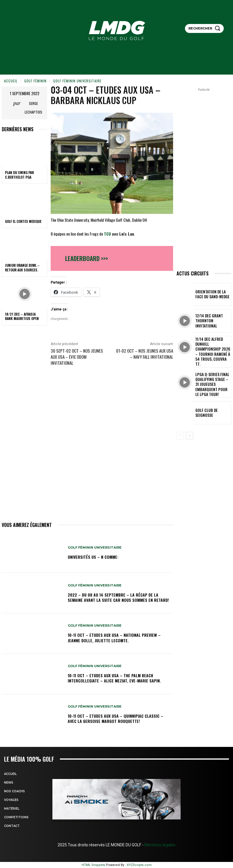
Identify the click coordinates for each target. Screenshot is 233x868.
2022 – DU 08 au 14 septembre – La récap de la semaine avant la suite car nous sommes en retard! (118, 597)
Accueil (11, 81)
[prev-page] (180, 423)
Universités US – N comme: (93, 557)
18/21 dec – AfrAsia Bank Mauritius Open (22, 316)
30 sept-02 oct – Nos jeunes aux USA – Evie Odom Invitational (77, 357)
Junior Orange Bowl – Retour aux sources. (22, 268)
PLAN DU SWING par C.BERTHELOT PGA (19, 175)
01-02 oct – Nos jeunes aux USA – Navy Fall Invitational (145, 354)
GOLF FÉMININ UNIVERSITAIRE (77, 81)
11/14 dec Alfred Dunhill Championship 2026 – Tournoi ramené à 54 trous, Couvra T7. (212, 347)
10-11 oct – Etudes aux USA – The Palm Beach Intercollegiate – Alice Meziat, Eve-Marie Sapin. (114, 678)
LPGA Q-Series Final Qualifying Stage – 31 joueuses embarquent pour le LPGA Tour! (211, 374)
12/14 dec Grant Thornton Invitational (212, 321)
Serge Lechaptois (33, 108)
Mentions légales (159, 845)
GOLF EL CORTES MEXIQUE (23, 221)
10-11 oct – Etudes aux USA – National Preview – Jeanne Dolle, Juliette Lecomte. (114, 637)
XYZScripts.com (139, 865)
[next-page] (189, 423)
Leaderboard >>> (87, 258)
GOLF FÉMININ (35, 81)
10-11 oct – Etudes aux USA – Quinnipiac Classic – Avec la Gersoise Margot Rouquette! (115, 718)
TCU (107, 234)
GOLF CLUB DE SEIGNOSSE (212, 400)
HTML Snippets (93, 865)
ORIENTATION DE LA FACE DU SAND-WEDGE (212, 294)
